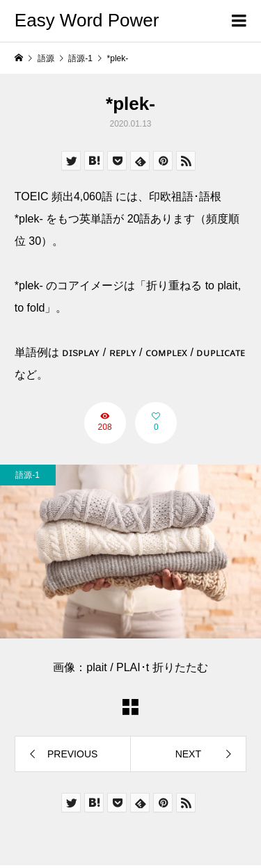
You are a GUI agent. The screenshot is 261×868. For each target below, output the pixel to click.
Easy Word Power (87, 20)
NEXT (188, 754)
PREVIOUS (72, 754)
